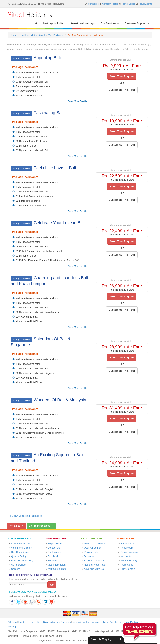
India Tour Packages (60, 622)
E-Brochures (127, 544)
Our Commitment (21, 552)
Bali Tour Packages (40, 526)
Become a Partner (94, 560)
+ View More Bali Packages (26, 516)
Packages (13, 627)
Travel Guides (129, 4)
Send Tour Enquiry (122, 76)
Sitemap (12, 622)
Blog (46, 622)
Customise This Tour (122, 90)
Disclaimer (90, 556)
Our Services (110, 23)
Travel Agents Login (113, 622)
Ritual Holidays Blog (22, 560)
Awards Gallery (129, 560)
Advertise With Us (94, 569)
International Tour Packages (87, 622)
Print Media (127, 548)
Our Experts (54, 552)
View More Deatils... (79, 101)
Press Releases (129, 552)
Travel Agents (145, 4)
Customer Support (137, 23)
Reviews (52, 560)
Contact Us (93, 4)
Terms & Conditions (95, 544)
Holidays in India (53, 23)
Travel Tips (36, 622)
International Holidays (82, 23)
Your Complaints (57, 569)
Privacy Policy (92, 552)
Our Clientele (128, 569)
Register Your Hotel (95, 565)
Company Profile (110, 4)
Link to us (23, 622)
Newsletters (127, 556)
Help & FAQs (55, 544)
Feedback (53, 556)
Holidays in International (33, 35)
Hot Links (15, 526)
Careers (16, 569)
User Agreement (93, 548)
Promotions (127, 565)
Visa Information (57, 565)
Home (14, 35)
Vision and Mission (22, 548)
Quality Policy (19, 556)
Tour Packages (56, 35)
